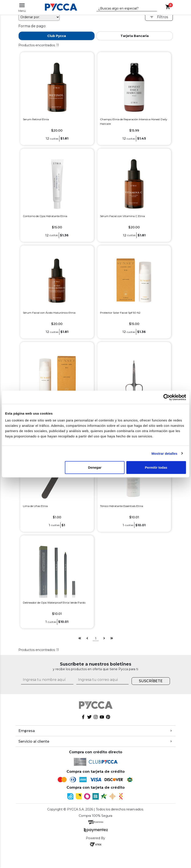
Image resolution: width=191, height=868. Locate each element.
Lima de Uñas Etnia (35, 524)
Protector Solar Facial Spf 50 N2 (120, 330)
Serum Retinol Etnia (36, 137)
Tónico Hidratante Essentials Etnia (122, 524)
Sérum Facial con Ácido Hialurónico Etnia (49, 330)
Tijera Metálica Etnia (113, 427)
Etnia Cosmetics (46, 20)
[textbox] (123, 9)
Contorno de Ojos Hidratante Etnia (45, 234)
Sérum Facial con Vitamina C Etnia (122, 234)
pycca (23, 20)
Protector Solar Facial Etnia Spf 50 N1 (46, 427)
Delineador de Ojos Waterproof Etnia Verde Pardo (54, 620)
